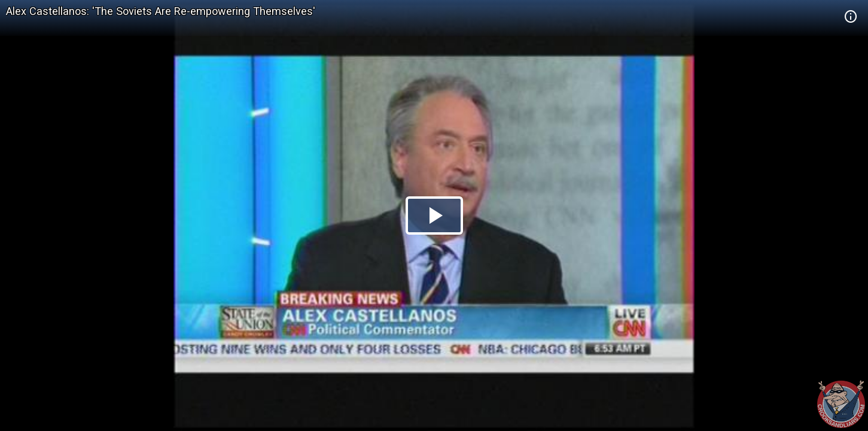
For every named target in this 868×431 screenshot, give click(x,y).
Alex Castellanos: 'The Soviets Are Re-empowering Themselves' (161, 11)
